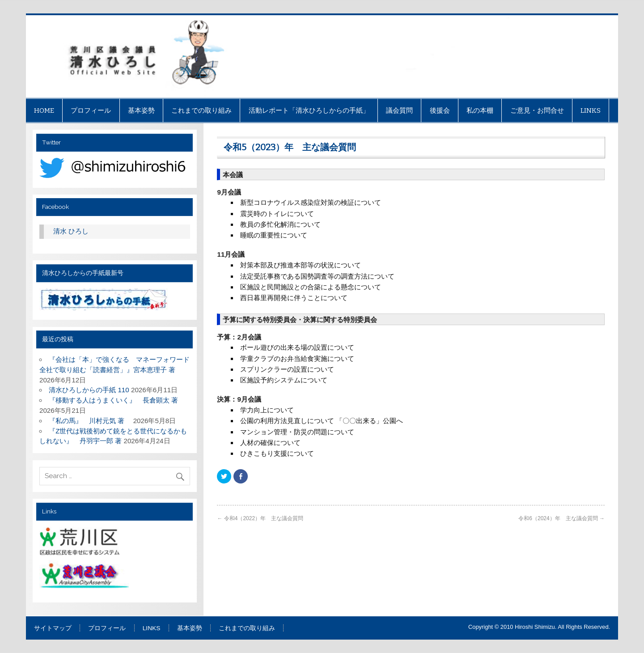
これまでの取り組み (201, 110)
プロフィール (91, 110)
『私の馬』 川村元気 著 (90, 421)
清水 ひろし (71, 231)
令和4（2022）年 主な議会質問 (260, 518)
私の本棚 (480, 110)
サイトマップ (53, 628)
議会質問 (399, 110)
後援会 (440, 110)
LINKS (591, 110)
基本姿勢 (141, 110)
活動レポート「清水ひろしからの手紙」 (309, 110)
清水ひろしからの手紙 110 (89, 390)
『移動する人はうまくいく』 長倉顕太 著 (117, 400)
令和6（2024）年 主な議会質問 (561, 518)
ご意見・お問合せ (537, 110)
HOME (44, 110)
